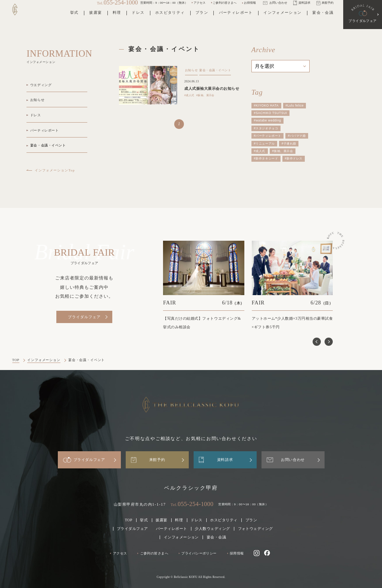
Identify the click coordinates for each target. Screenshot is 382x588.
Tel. (192, 504)
